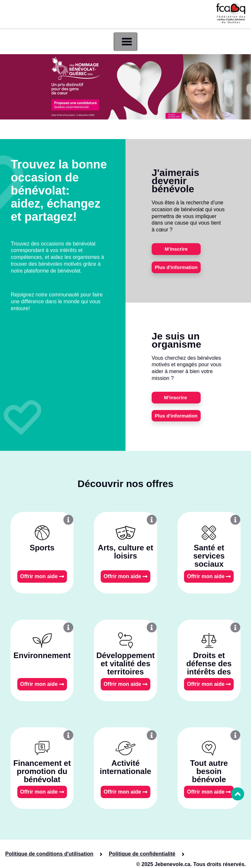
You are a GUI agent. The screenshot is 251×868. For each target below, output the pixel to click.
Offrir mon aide (42, 576)
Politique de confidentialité (142, 854)
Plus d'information (176, 267)
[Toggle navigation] (125, 42)
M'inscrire (176, 249)
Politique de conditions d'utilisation (49, 854)
